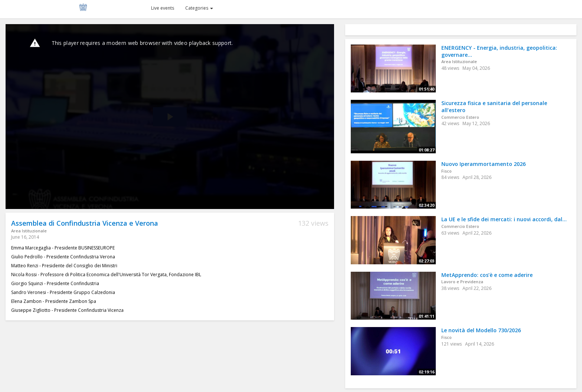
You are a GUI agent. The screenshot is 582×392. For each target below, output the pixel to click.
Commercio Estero (460, 117)
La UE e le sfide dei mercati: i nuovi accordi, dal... (504, 219)
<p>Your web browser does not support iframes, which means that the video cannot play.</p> (170, 117)
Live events (163, 8)
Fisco (447, 171)
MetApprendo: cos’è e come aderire (487, 275)
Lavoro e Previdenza (462, 282)
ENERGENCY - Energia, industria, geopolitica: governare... (499, 51)
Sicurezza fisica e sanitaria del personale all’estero (494, 107)
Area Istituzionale (29, 231)
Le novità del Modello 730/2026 (481, 330)
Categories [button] (199, 8)
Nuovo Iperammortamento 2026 (483, 164)
